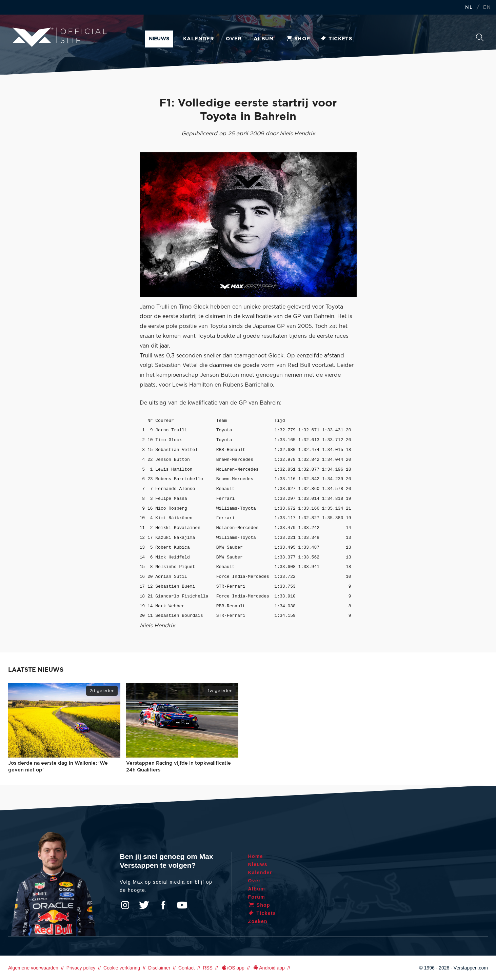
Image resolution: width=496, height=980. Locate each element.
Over (234, 39)
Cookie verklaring (122, 968)
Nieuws (159, 39)
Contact (186, 968)
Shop (298, 39)
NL (469, 8)
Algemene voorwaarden (33, 968)
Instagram (125, 905)
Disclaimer (159, 968)
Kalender (199, 39)
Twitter (144, 905)
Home (256, 856)
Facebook (163, 905)
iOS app (233, 968)
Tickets (336, 39)
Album (264, 39)
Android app (269, 968)
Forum (257, 897)
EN (487, 8)
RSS (208, 968)
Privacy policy (81, 968)
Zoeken (480, 37)
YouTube (182, 905)
